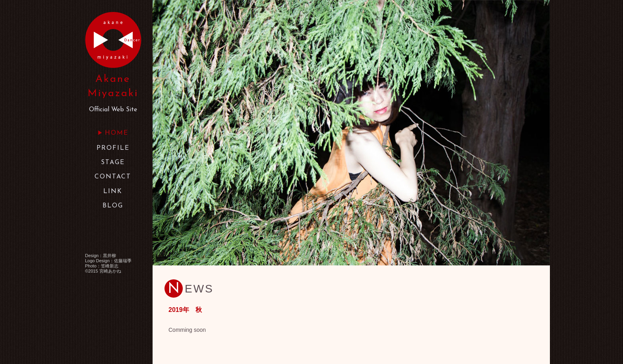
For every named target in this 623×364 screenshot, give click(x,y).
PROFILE (113, 148)
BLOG (113, 206)
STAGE (113, 163)
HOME (117, 133)
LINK (113, 192)
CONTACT (113, 177)
